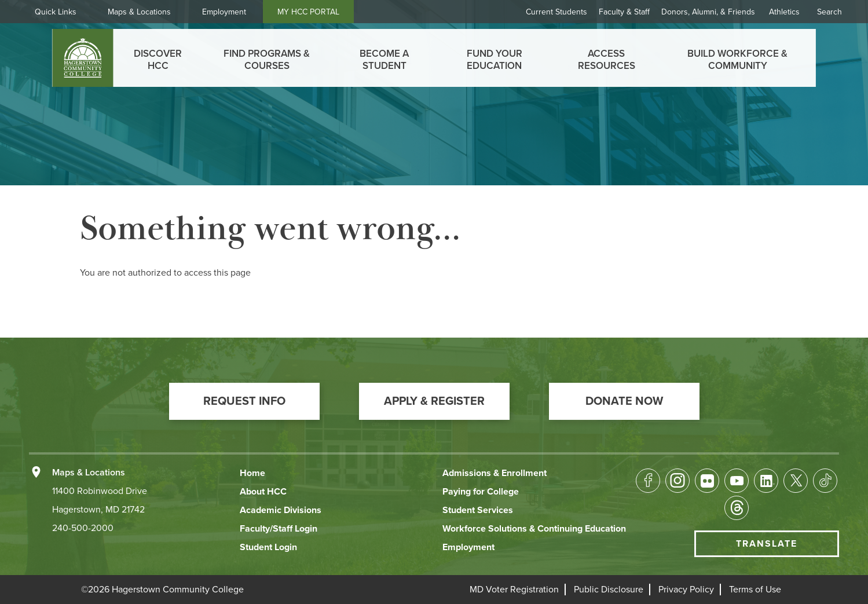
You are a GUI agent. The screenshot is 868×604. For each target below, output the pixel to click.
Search (829, 12)
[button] (244, 401)
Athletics (784, 12)
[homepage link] (83, 58)
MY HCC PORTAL (308, 12)
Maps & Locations (139, 12)
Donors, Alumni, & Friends (708, 12)
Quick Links (56, 12)
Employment (224, 12)
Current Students (556, 12)
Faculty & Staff (624, 12)
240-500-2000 (83, 528)
